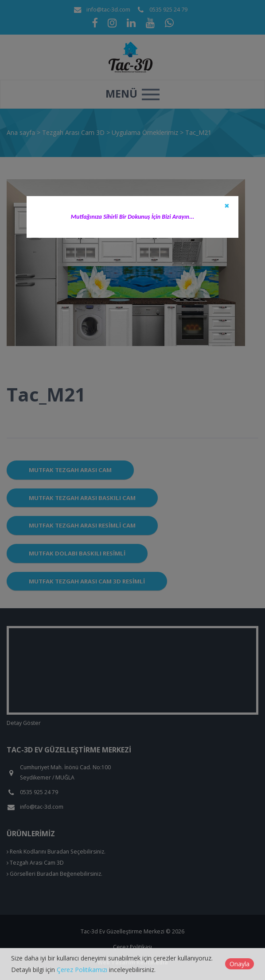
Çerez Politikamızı (82, 970)
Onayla (240, 964)
